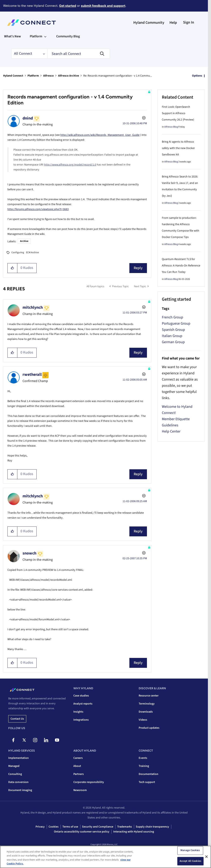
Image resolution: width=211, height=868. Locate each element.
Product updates (149, 728)
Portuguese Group (176, 323)
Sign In (189, 22)
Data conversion (18, 782)
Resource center (149, 696)
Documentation (148, 774)
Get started (68, 6)
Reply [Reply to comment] (138, 353)
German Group (173, 342)
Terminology (147, 704)
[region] (105, 857)
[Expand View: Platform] (45, 36)
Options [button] (197, 76)
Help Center (171, 431)
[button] (13, 268)
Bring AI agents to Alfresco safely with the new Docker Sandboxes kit (178, 148)
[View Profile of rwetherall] (32, 375)
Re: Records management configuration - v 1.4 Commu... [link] (118, 76)
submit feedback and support (103, 6)
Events (143, 758)
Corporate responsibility (89, 782)
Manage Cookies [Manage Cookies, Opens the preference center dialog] (190, 850)
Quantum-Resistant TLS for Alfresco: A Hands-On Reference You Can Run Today (181, 266)
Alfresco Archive (69, 76)
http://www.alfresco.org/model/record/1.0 (70, 165)
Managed (14, 766)
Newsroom (80, 790)
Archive (24, 241)
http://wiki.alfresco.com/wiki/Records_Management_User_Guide (100, 135)
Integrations (81, 720)
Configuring (18, 252)
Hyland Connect (13, 76)
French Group (172, 317)
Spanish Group (173, 330)
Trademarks (125, 827)
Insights (78, 712)
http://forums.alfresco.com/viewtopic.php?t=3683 (38, 209)
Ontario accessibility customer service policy (82, 832)
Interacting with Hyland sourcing (134, 832)
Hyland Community (149, 23)
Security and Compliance (98, 827)
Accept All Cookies (190, 861)
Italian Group (172, 336)
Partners (79, 774)
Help (173, 23)
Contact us (17, 719)
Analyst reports (83, 704)
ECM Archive (32, 252)
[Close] (206, 857)
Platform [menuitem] (36, 36)
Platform (33, 76)
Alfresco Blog (171, 127)
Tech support (147, 782)
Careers (78, 758)
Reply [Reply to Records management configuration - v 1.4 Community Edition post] (138, 268)
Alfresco (48, 76)
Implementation (18, 758)
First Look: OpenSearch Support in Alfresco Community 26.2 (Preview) (178, 113)
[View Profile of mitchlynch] (33, 307)
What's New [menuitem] (13, 36)
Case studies (81, 696)
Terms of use (70, 827)
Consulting (15, 774)
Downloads (146, 712)
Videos (143, 720)
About (77, 766)
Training (144, 766)
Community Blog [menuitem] (68, 36)
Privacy (40, 827)
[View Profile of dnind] (28, 118)
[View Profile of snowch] (29, 553)
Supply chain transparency (152, 827)
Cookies (54, 827)
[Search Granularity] (29, 54)
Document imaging (20, 790)
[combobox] (79, 54)
